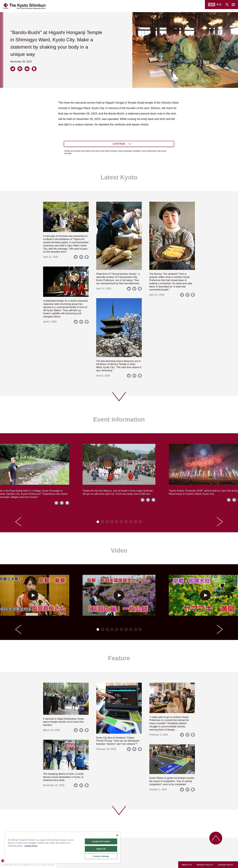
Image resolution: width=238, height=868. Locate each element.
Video (119, 550)
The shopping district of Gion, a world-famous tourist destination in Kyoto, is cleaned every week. (64, 777)
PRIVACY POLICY (205, 865)
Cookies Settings (101, 856)
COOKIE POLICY (226, 865)
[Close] (117, 835)
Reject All (101, 849)
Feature (119, 658)
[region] (63, 848)
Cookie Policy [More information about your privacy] (31, 846)
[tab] (98, 522)
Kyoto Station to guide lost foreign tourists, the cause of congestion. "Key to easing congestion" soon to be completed (172, 781)
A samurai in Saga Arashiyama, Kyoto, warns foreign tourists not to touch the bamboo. (64, 722)
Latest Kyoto (119, 177)
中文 (219, 4)
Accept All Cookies (101, 841)
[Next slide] (220, 522)
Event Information (119, 419)
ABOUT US (187, 865)
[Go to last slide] (18, 522)
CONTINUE (119, 144)
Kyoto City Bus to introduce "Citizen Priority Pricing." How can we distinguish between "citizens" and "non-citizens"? (118, 741)
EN (212, 4)
